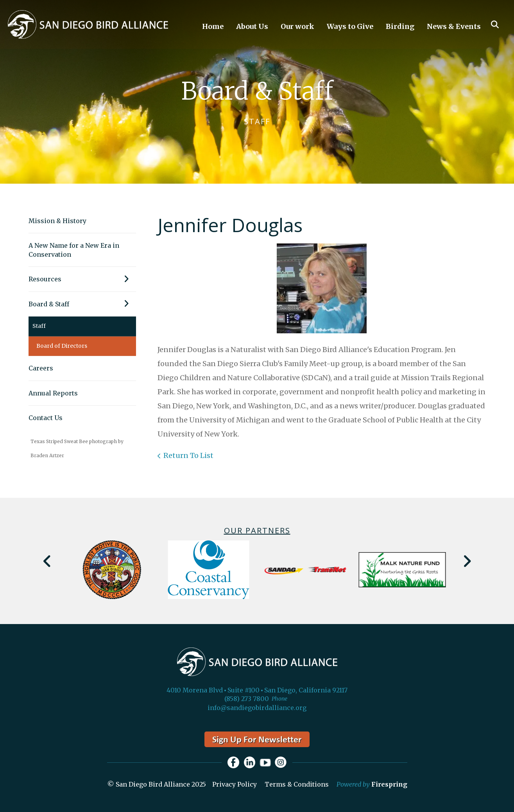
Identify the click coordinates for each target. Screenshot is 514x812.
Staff (39, 326)
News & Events (454, 26)
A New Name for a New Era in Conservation (74, 250)
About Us (252, 26)
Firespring (389, 784)
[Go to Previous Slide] (47, 561)
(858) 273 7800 (247, 699)
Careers (41, 368)
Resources (82, 279)
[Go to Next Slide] (467, 561)
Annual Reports (53, 393)
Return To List (188, 455)
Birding (400, 26)
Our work (297, 26)
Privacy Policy (235, 784)
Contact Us (46, 418)
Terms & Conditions (297, 784)
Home (213, 26)
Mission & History (57, 221)
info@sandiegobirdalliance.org (257, 708)
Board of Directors (62, 346)
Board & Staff (82, 304)
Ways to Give (350, 26)
